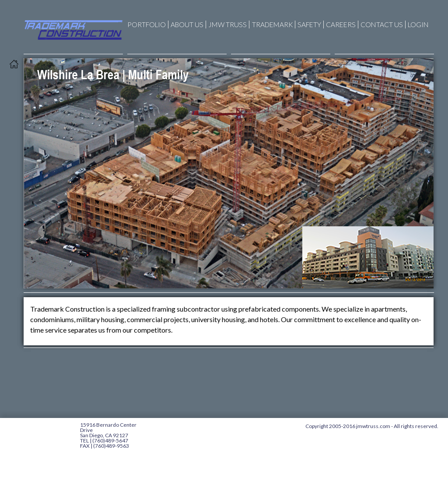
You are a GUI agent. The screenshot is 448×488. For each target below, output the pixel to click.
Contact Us (382, 25)
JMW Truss (226, 25)
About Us (187, 25)
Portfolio (147, 25)
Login (418, 25)
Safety (309, 25)
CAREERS (341, 25)
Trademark (271, 25)
